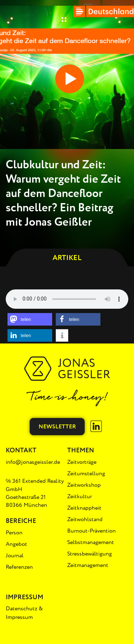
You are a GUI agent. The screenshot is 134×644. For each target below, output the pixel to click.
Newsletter (57, 427)
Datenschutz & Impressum (24, 613)
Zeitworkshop (84, 485)
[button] (30, 319)
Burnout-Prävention (91, 531)
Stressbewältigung (90, 554)
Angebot (16, 544)
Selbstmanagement (91, 542)
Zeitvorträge (82, 462)
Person (14, 533)
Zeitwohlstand (85, 519)
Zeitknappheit (84, 508)
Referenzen (19, 567)
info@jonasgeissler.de (33, 462)
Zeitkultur (80, 496)
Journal (15, 556)
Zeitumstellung (86, 474)
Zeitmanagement (88, 565)
